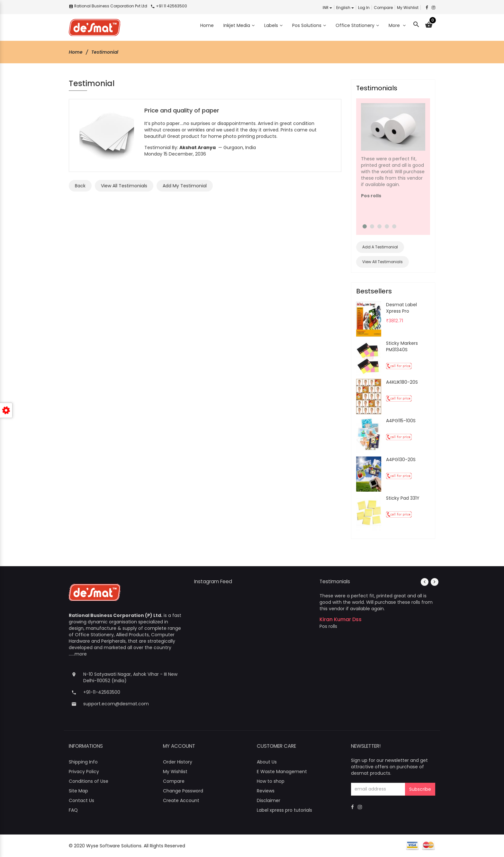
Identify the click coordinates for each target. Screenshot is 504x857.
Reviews (266, 791)
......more (78, 654)
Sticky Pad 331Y (403, 498)
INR (327, 8)
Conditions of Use (89, 781)
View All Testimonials (382, 262)
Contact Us (81, 800)
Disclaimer (269, 800)
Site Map (78, 791)
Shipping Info (83, 762)
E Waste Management (282, 772)
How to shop (271, 781)
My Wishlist (408, 8)
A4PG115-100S (401, 421)
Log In (364, 8)
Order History (178, 762)
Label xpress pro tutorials (284, 810)
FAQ (73, 810)
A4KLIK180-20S (402, 382)
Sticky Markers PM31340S (402, 346)
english (345, 8)
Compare (383, 8)
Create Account (181, 800)
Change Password (183, 791)
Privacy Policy (84, 772)
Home (76, 52)
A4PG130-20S (401, 460)
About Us (267, 762)
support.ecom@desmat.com (116, 704)
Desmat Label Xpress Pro (401, 308)
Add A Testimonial (380, 247)
